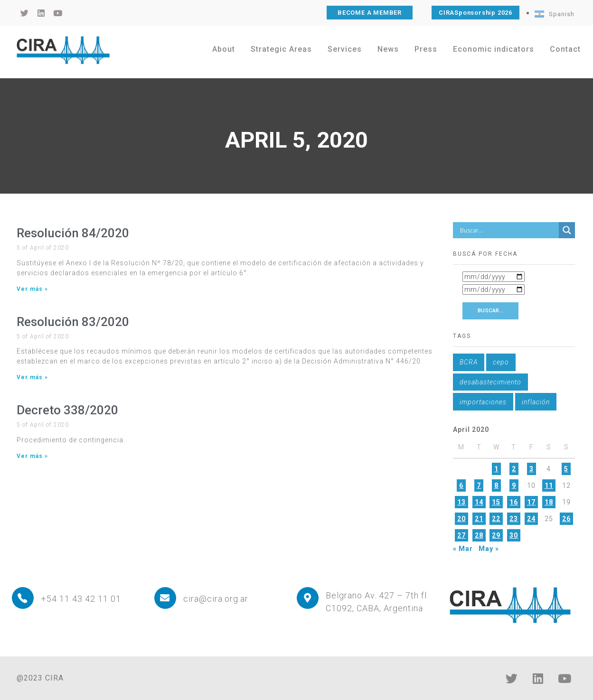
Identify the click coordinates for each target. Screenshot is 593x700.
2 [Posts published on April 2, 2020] (514, 469)
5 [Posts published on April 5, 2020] (566, 469)
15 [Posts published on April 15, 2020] (496, 502)
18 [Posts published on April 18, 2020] (549, 502)
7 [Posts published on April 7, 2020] (479, 485)
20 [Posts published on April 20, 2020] (461, 519)
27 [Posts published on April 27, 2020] (461, 535)
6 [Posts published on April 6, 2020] (461, 485)
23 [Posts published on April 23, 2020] (514, 519)
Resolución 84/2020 (73, 233)
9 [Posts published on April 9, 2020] (514, 485)
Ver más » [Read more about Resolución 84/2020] (32, 289)
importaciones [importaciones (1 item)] (483, 402)
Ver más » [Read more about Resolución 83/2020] (32, 377)
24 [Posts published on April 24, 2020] (531, 519)
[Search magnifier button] (567, 230)
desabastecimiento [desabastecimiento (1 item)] (490, 382)
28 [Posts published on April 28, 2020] (479, 535)
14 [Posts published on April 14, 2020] (479, 502)
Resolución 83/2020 (73, 322)
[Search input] (508, 230)
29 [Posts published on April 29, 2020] (496, 535)
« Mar (463, 549)
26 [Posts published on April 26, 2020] (566, 519)
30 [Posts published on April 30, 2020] (514, 535)
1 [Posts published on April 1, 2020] (496, 469)
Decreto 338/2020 (67, 410)
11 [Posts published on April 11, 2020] (549, 485)
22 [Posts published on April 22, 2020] (496, 519)
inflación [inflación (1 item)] (536, 402)
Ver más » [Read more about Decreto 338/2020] (32, 456)
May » (489, 549)
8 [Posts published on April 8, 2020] (496, 485)
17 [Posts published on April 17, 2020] (531, 502)
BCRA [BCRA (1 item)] (469, 362)
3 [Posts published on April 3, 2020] (532, 469)
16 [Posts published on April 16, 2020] (514, 502)
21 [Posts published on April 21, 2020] (479, 519)
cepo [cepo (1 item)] (501, 362)
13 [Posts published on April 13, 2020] (461, 502)
